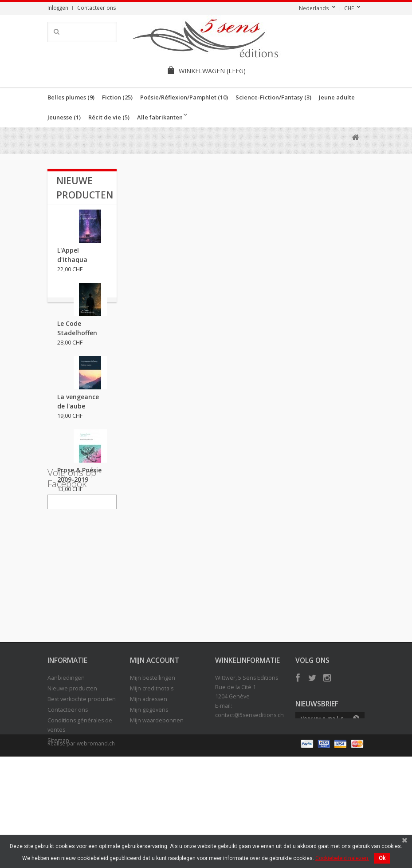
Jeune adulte (337, 97)
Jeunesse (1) (64, 117)
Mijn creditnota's (152, 772)
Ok (382, 858)
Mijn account (155, 744)
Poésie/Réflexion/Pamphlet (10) (184, 97)
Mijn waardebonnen (157, 804)
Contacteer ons (97, 8)
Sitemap (58, 824)
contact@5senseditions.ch (249, 799)
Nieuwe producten (72, 772)
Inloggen (58, 8)
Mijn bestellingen (153, 761)
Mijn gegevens (149, 793)
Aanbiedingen (66, 761)
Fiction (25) (117, 97)
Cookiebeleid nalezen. (342, 858)
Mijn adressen (149, 783)
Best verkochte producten (82, 783)
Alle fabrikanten (160, 117)
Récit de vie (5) (109, 117)
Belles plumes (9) (71, 97)
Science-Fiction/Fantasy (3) (273, 97)
